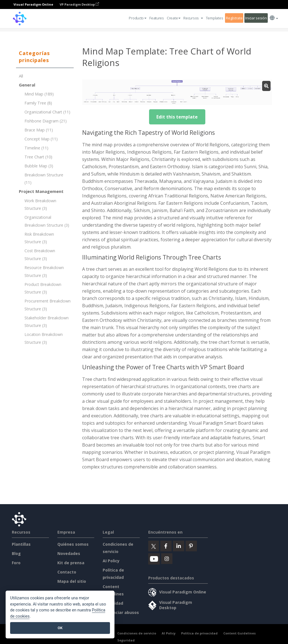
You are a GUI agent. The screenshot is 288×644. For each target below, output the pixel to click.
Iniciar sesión (256, 18)
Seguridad (126, 640)
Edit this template (177, 117)
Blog (16, 553)
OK (60, 628)
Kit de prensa (71, 563)
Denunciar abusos (121, 612)
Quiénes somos (73, 544)
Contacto (67, 572)
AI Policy (111, 561)
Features (157, 18)
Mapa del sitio (72, 581)
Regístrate (234, 18)
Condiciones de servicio (137, 633)
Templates (214, 18)
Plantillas (21, 544)
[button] (193, 18)
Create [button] (174, 18)
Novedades (69, 553)
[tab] (45, 57)
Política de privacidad (199, 633)
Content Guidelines (239, 633)
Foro (16, 563)
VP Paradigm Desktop (79, 4)
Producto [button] (138, 18)
